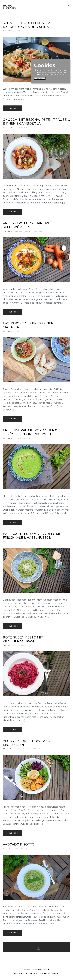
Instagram (44, 970)
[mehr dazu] (60, 74)
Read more (13, 108)
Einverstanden (40, 78)
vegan (27, 231)
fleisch (19, 231)
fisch (18, 31)
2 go (18, 645)
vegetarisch (22, 127)
